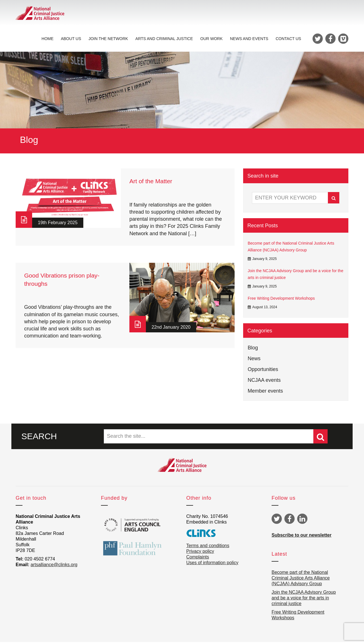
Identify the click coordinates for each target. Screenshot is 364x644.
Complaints (198, 559)
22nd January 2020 (171, 329)
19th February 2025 (58, 225)
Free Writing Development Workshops (281, 300)
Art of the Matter (151, 183)
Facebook (289, 521)
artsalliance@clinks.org (54, 567)
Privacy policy (200, 553)
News (254, 360)
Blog (253, 349)
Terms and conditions (208, 548)
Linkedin (302, 521)
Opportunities (263, 371)
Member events (265, 393)
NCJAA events (264, 382)
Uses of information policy (212, 565)
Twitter (277, 521)
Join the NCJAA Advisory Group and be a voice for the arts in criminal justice (295, 276)
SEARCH (39, 438)
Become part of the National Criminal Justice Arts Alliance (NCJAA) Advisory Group (291, 249)
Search (334, 200)
